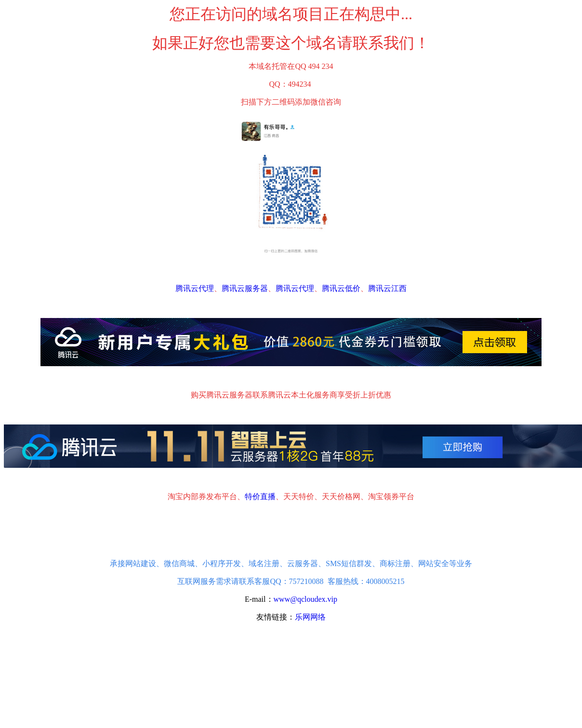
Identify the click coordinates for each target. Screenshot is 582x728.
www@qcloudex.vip (306, 599)
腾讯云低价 (341, 288)
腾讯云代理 (195, 288)
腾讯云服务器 (245, 288)
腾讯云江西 (387, 288)
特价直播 (260, 496)
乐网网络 (310, 617)
